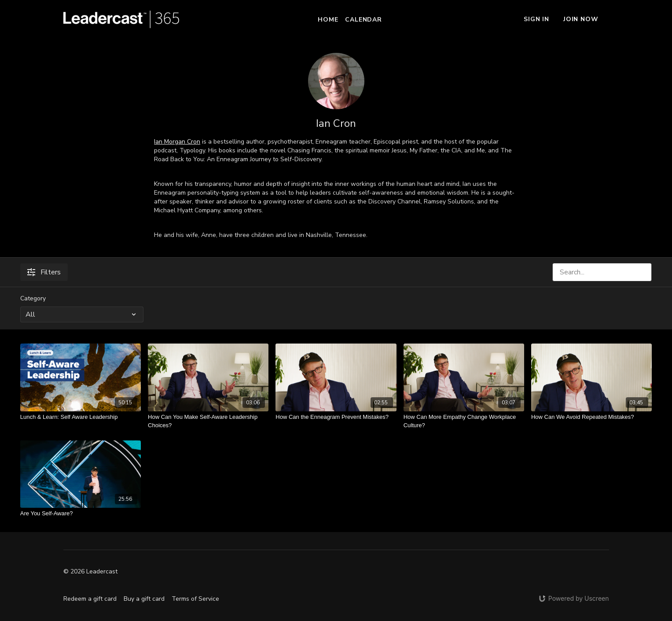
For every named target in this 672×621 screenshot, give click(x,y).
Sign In (536, 19)
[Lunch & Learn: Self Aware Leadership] (81, 417)
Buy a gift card (144, 599)
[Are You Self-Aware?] (81, 514)
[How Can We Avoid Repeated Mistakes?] (591, 417)
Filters (44, 272)
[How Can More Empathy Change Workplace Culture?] (464, 421)
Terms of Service (195, 599)
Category (33, 298)
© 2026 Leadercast (90, 572)
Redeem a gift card (90, 599)
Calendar (363, 20)
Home (328, 20)
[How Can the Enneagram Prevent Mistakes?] (336, 417)
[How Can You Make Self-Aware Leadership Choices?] (208, 421)
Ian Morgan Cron (177, 142)
